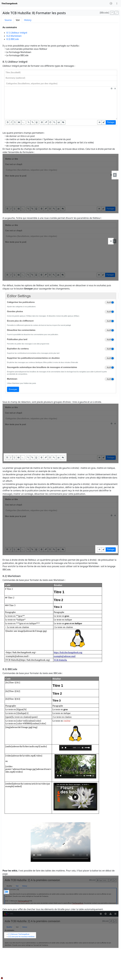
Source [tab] (8, 20)
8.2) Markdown (14, 36)
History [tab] (28, 20)
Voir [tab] (18, 20)
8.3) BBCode (13, 39)
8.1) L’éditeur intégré (17, 33)
